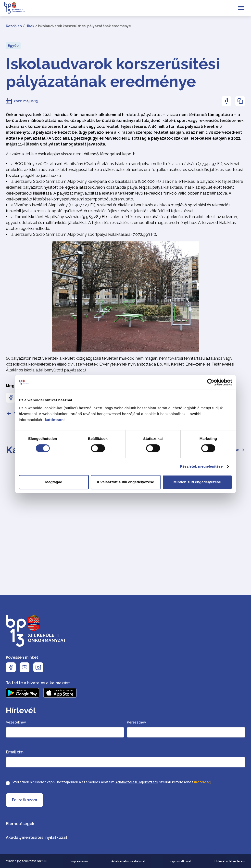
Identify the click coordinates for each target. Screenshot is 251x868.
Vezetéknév (16, 722)
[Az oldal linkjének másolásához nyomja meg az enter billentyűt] (240, 101)
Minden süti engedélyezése (197, 482)
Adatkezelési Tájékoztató (137, 782)
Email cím (15, 752)
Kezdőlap (14, 26)
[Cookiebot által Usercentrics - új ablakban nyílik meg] (211, 382)
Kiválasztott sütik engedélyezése (125, 482)
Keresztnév (137, 722)
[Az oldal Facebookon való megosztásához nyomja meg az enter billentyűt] (226, 101)
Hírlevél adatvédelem (230, 861)
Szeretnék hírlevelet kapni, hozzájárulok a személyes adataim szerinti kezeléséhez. (112, 782)
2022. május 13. (26, 101)
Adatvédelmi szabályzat (128, 861)
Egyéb (13, 46)
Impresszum (79, 861)
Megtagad (54, 482)
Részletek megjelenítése (201, 466)
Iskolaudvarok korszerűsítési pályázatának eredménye (113, 73)
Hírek (30, 26)
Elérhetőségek (20, 824)
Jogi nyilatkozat (180, 861)
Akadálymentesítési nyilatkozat (37, 837)
